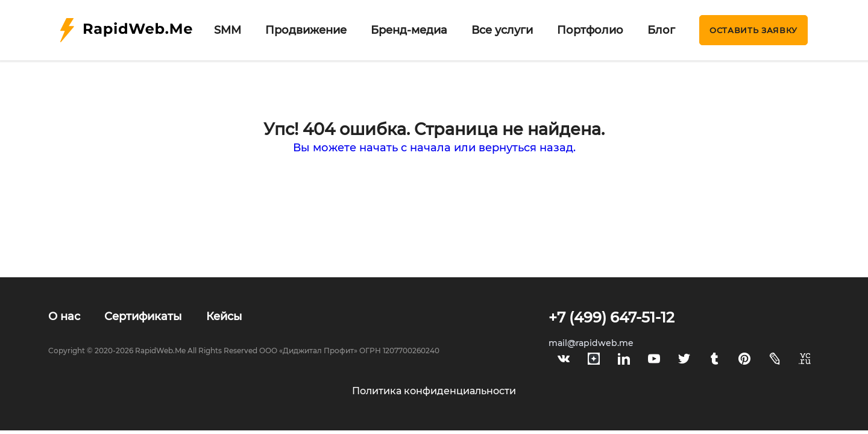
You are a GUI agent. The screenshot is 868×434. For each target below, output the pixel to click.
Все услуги (502, 30)
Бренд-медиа (409, 30)
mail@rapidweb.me (591, 343)
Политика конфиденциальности (434, 391)
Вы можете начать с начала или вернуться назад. (434, 148)
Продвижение (306, 30)
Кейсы (224, 316)
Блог (661, 30)
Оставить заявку (753, 30)
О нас (64, 316)
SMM (228, 30)
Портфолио (590, 30)
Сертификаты (143, 316)
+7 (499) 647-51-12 (612, 317)
